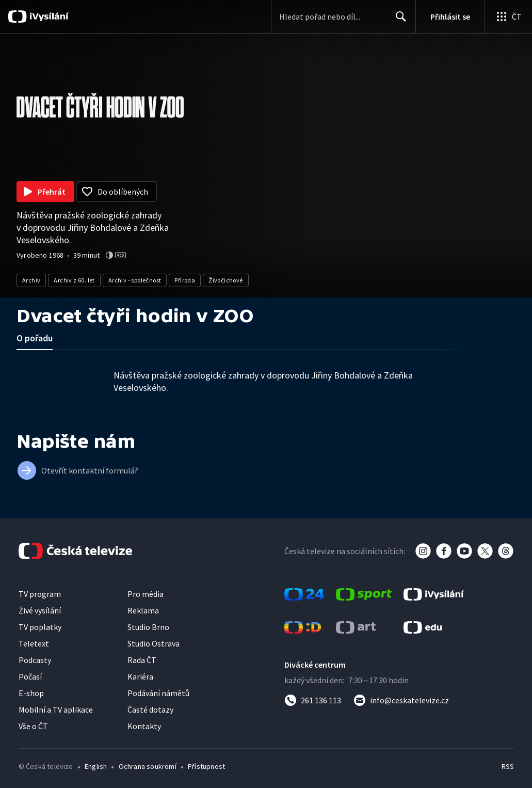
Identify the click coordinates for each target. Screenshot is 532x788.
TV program (40, 594)
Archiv (31, 280)
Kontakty (144, 726)
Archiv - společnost (135, 280)
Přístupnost (206, 766)
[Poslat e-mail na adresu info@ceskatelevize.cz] (401, 700)
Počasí (30, 676)
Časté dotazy (150, 710)
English (96, 766)
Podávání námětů (158, 693)
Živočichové (225, 280)
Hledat (398, 21)
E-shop (31, 693)
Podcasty (35, 660)
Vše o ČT (33, 726)
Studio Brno (148, 627)
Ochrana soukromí (148, 766)
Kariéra (140, 676)
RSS (507, 766)
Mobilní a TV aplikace (56, 710)
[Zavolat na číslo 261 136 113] (313, 700)
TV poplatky (40, 627)
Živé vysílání (40, 610)
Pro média (146, 594)
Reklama (143, 610)
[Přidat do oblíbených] (117, 192)
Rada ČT (142, 660)
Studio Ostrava (154, 643)
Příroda (185, 280)
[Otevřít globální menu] (508, 17)
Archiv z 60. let (74, 280)
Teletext (34, 643)
